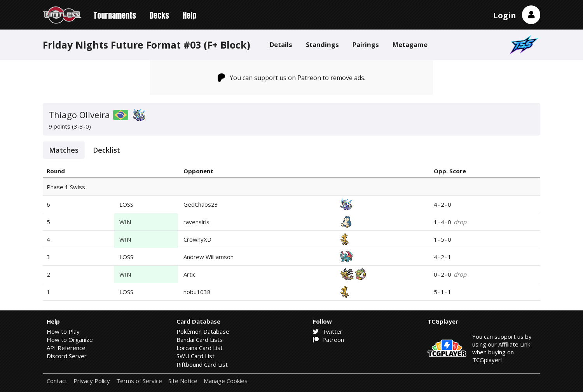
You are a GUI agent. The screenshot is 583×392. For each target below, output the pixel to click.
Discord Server (67, 356)
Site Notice (183, 381)
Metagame (410, 44)
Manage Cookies (226, 381)
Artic (189, 274)
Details (281, 44)
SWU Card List (195, 356)
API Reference (66, 348)
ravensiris (196, 222)
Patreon (328, 340)
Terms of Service (139, 381)
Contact (57, 381)
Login (505, 15)
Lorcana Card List (200, 348)
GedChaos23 (201, 204)
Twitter (328, 331)
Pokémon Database (203, 331)
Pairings (366, 44)
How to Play (63, 331)
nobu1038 (197, 292)
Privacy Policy (92, 381)
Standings (322, 44)
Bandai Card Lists (200, 340)
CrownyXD (197, 239)
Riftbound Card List (202, 364)
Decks (159, 15)
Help (189, 15)
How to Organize (70, 340)
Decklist (106, 150)
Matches (64, 150)
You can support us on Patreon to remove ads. (292, 78)
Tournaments (115, 15)
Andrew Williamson (209, 257)
